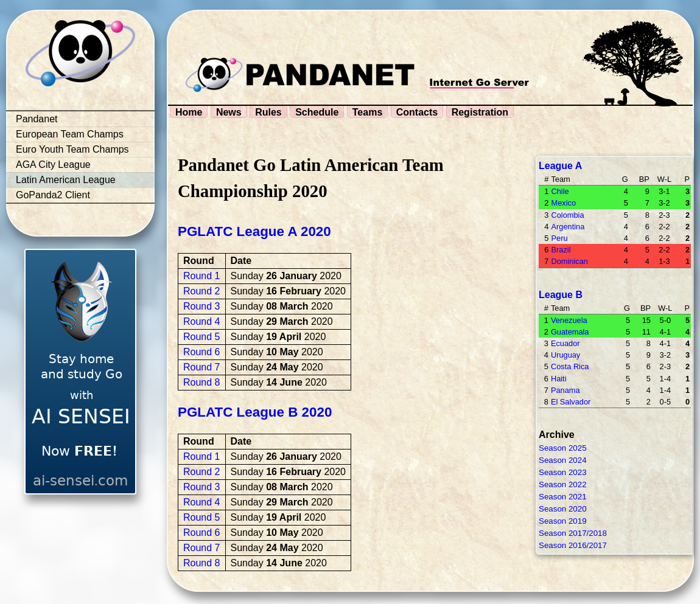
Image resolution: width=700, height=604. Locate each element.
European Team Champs (70, 134)
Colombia (567, 215)
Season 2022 (563, 484)
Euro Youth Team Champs (72, 149)
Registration (480, 112)
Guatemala (570, 332)
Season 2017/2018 (573, 533)
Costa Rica (570, 366)
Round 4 (202, 321)
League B (561, 295)
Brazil (561, 250)
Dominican (569, 261)
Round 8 (202, 382)
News (229, 112)
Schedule (317, 112)
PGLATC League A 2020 (254, 231)
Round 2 (202, 291)
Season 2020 (563, 509)
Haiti (559, 379)
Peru (559, 238)
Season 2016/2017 (573, 545)
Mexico (563, 203)
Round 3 (202, 306)
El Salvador (571, 402)
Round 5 (202, 337)
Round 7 (202, 367)
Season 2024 (563, 460)
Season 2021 (563, 497)
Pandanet (37, 119)
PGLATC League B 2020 (255, 412)
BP (644, 179)
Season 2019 (563, 521)
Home (189, 112)
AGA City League (53, 165)
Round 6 (202, 352)
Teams (368, 112)
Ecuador (565, 343)
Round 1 (202, 276)
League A (560, 166)
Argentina (568, 227)
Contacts (417, 112)
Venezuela (569, 320)
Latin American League (66, 180)
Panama (565, 390)
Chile (560, 191)
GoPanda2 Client (53, 195)
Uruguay (565, 355)
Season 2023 (563, 472)
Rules (268, 112)
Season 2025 (563, 448)
